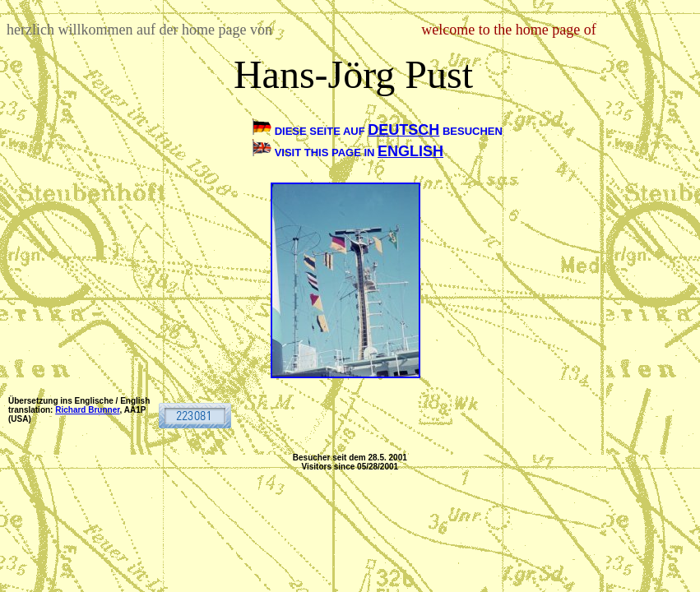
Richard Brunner (87, 410)
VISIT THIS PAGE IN (326, 153)
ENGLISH (410, 151)
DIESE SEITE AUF (322, 131)
